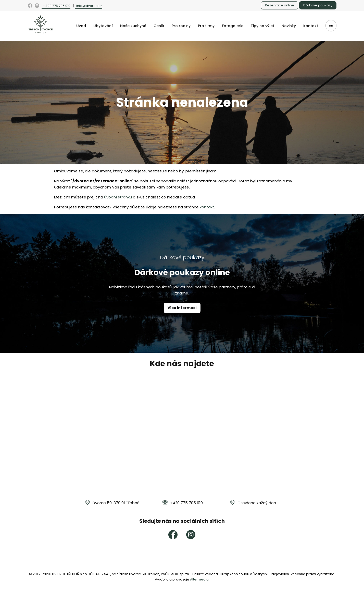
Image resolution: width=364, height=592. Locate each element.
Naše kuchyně (133, 26)
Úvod (81, 26)
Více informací (182, 308)
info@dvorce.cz (89, 6)
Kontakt (311, 26)
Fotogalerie (233, 26)
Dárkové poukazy (318, 5)
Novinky (289, 26)
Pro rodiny (181, 26)
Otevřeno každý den (257, 503)
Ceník (159, 26)
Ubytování (103, 26)
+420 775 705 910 (57, 6)
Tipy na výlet (262, 26)
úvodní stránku (118, 197)
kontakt (207, 207)
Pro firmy (206, 26)
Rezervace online (280, 5)
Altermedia (199, 579)
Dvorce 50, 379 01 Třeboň (116, 503)
